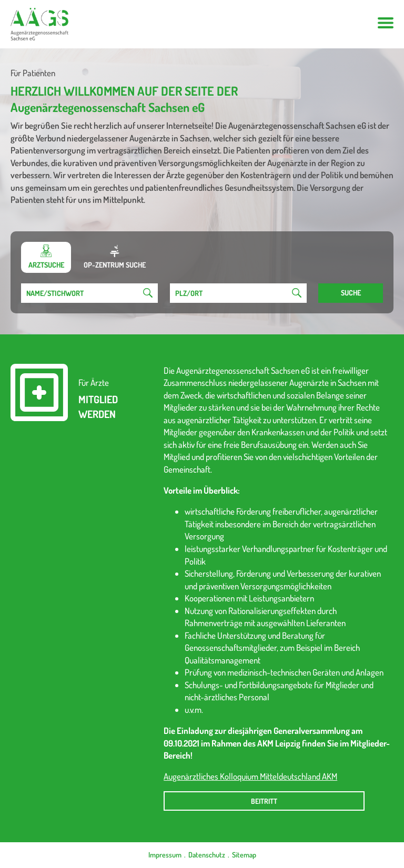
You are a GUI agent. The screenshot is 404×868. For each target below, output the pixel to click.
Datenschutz (207, 855)
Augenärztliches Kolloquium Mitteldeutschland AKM (250, 776)
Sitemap (244, 855)
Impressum (165, 855)
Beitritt (264, 801)
